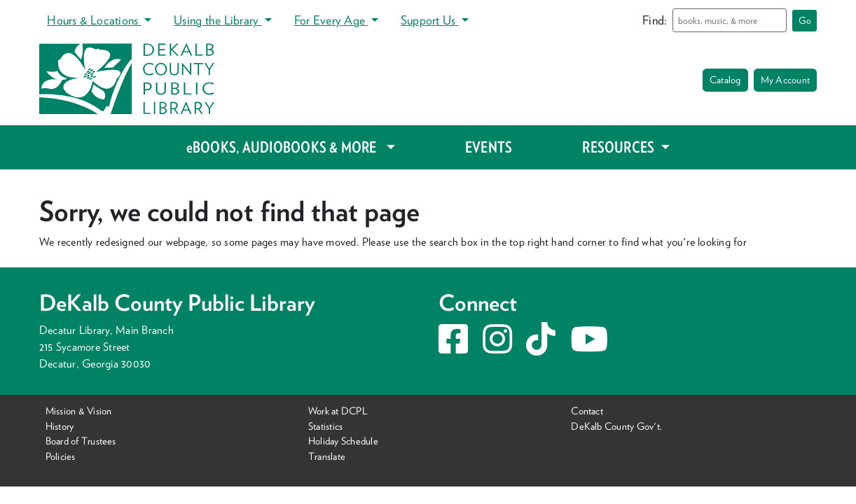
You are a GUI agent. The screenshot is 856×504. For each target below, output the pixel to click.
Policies (61, 456)
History (60, 426)
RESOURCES (620, 147)
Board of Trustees (81, 441)
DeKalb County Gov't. (616, 426)
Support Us (430, 20)
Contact (587, 411)
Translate (327, 456)
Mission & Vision (79, 411)
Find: (655, 20)
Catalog (725, 80)
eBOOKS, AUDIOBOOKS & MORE (285, 147)
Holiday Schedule (343, 441)
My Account (785, 80)
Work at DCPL (338, 411)
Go (805, 20)
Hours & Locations (94, 20)
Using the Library (218, 20)
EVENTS (489, 147)
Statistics (325, 426)
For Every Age (331, 20)
